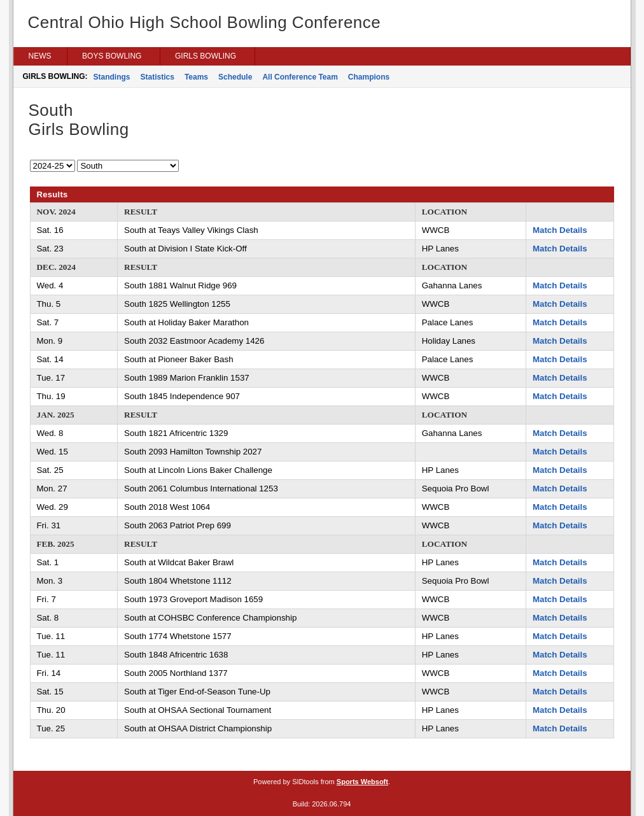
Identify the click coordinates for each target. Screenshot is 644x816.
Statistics (157, 77)
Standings (112, 77)
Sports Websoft (362, 782)
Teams (196, 77)
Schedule (235, 77)
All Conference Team (300, 77)
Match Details (560, 230)
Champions (369, 77)
